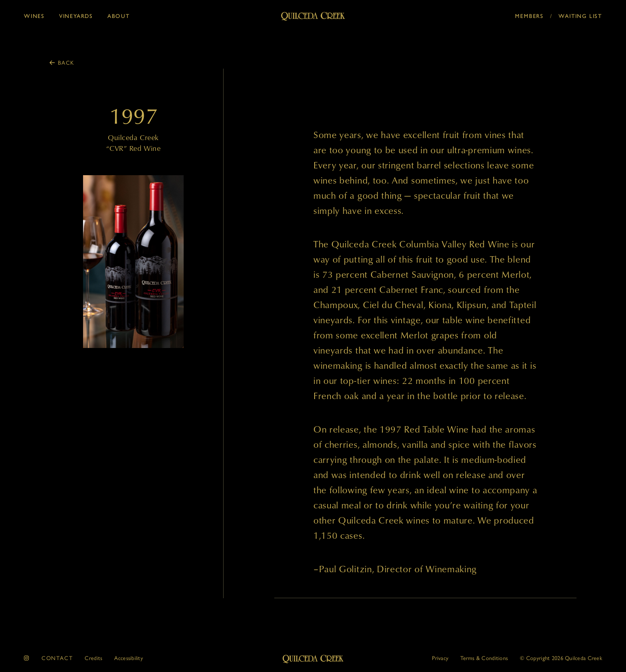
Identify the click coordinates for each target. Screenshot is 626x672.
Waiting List (580, 16)
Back (66, 62)
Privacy (440, 658)
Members (529, 16)
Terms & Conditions (484, 658)
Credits (93, 658)
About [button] (119, 16)
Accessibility (129, 658)
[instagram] (27, 658)
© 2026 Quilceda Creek (561, 658)
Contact (57, 658)
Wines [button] (34, 16)
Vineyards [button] (76, 16)
